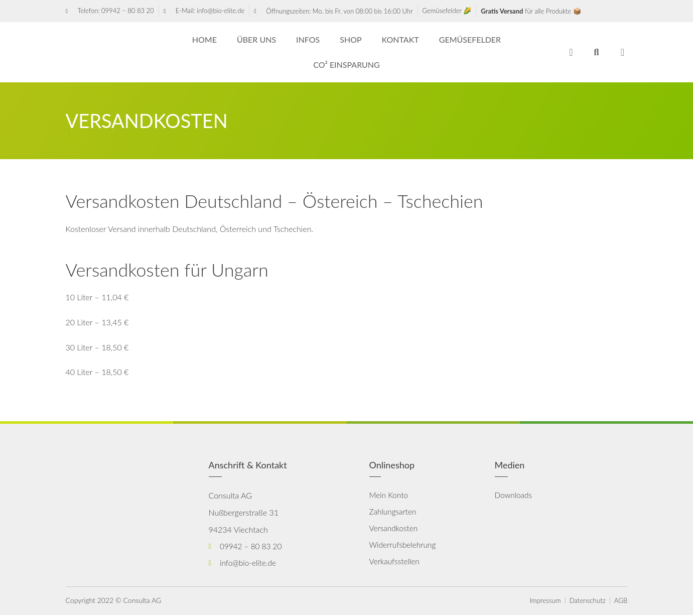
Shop (351, 39)
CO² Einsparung (346, 65)
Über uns (256, 39)
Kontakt (400, 39)
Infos (308, 39)
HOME (204, 39)
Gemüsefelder (470, 39)
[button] (596, 52)
